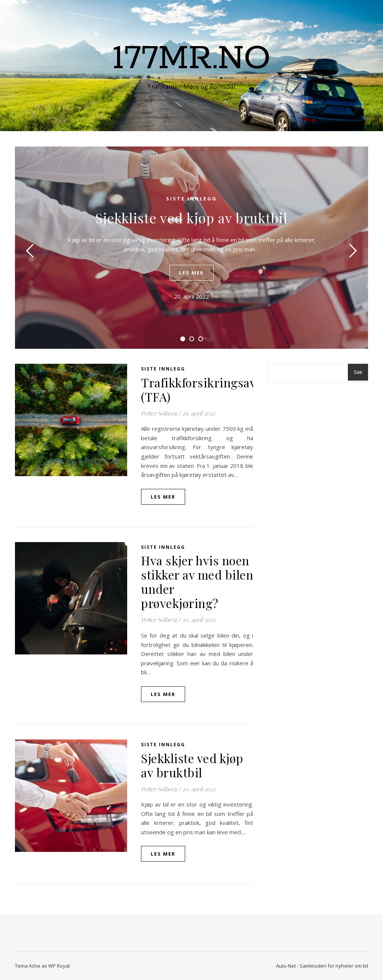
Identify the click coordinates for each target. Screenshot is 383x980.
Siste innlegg (191, 199)
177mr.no (191, 59)
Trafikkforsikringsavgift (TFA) (208, 389)
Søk (358, 372)
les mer (191, 273)
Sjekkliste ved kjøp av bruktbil (191, 218)
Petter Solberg (159, 413)
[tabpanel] (191, 248)
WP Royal (59, 966)
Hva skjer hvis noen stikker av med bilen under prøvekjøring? (197, 582)
